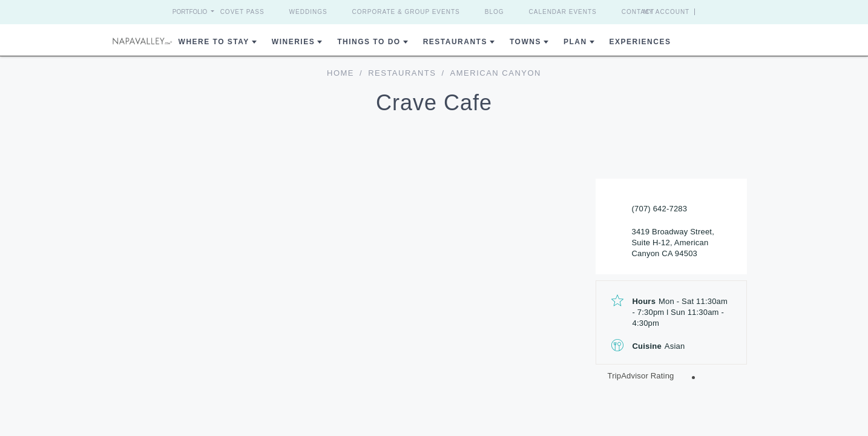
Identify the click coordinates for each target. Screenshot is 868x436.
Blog (495, 12)
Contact (638, 12)
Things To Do (369, 42)
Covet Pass (242, 12)
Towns (525, 42)
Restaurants (455, 42)
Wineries (293, 42)
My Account (689, 12)
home (340, 73)
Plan (575, 42)
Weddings (308, 12)
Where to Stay (214, 42)
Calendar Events (563, 12)
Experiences (640, 42)
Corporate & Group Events (406, 12)
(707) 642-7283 (660, 209)
